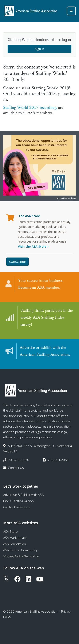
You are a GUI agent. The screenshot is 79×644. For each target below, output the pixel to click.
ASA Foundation (15, 544)
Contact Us (16, 468)
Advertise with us (66, 198)
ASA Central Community (20, 550)
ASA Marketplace (15, 538)
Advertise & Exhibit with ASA (23, 495)
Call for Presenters (17, 507)
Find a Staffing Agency (19, 501)
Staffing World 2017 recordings (30, 107)
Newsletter (21, 556)
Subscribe (17, 262)
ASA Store (10, 531)
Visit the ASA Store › (33, 246)
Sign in (39, 49)
